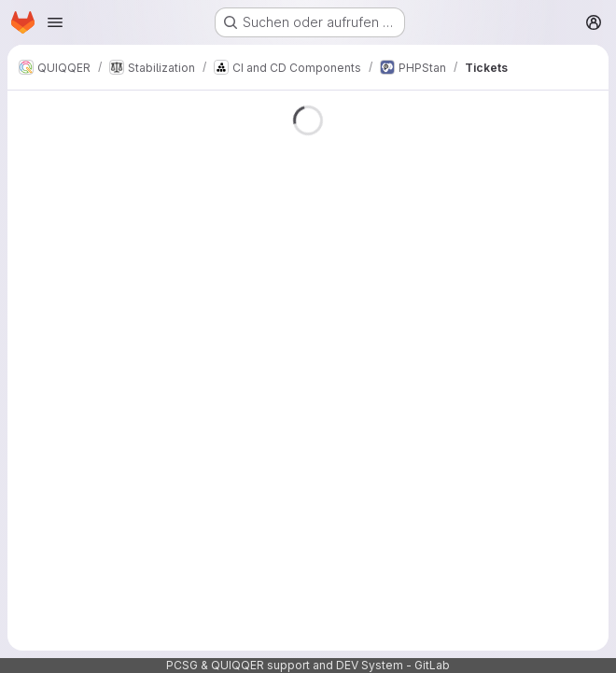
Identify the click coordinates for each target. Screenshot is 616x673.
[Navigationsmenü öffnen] (55, 22)
